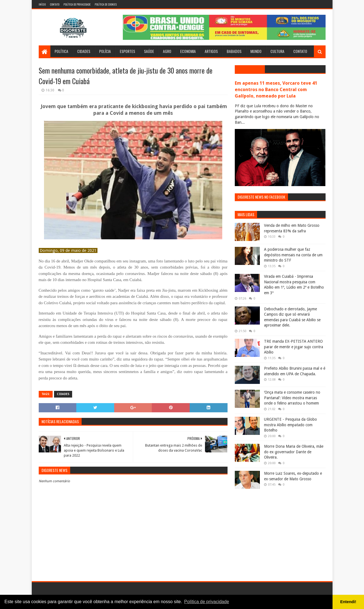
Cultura (277, 51)
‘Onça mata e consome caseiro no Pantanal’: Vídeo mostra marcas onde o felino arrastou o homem (292, 398)
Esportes (127, 51)
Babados (234, 51)
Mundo (256, 51)
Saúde (149, 51)
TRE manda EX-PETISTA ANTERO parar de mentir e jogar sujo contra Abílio (294, 347)
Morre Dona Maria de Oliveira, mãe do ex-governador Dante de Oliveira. (294, 452)
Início (42, 4)
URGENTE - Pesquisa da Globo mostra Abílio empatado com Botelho (290, 425)
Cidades (84, 51)
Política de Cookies (106, 4)
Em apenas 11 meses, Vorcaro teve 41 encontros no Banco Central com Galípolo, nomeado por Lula (276, 90)
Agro (167, 51)
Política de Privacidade (77, 4)
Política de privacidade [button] (207, 602)
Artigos (211, 51)
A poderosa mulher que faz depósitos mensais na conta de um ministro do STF (293, 255)
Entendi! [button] (348, 602)
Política (61, 51)
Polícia (105, 51)
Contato (55, 4)
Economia (188, 51)
